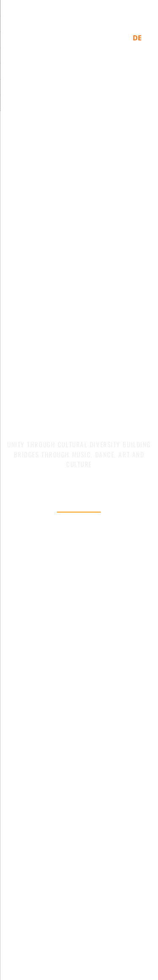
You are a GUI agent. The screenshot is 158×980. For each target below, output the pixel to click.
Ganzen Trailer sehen (79, 538)
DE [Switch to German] (137, 38)
